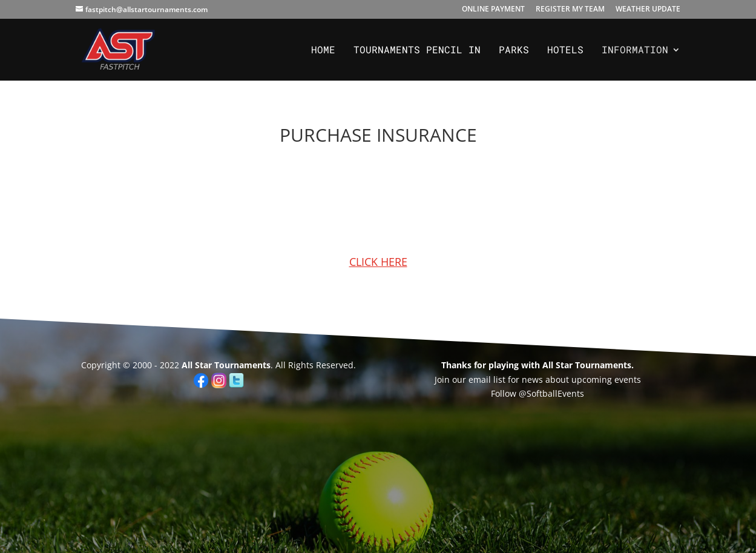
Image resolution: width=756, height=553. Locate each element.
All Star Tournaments (226, 365)
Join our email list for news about (502, 379)
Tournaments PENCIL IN (417, 51)
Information (635, 51)
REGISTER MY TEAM (570, 10)
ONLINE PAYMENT (493, 10)
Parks (514, 51)
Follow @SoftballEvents (537, 393)
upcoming (590, 379)
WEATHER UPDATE (648, 10)
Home (323, 51)
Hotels (565, 51)
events (626, 379)
